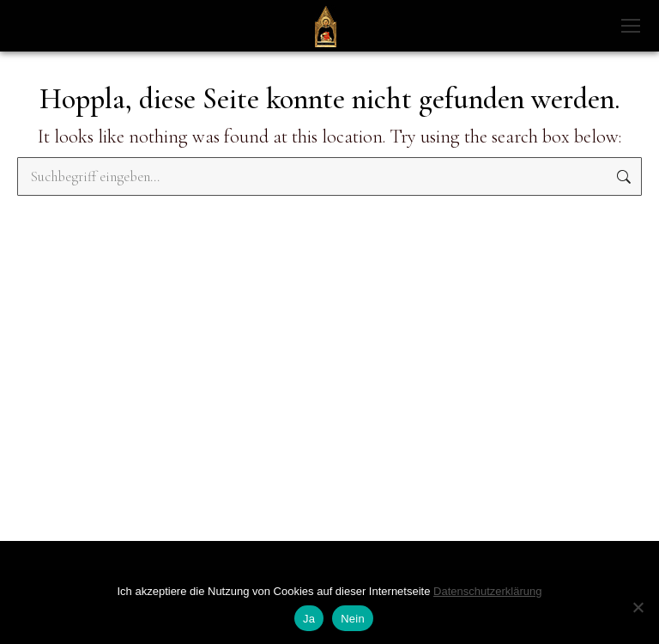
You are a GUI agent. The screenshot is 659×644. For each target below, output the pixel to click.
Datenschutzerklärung (487, 591)
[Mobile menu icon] (631, 26)
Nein (353, 619)
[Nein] (638, 607)
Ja (309, 619)
